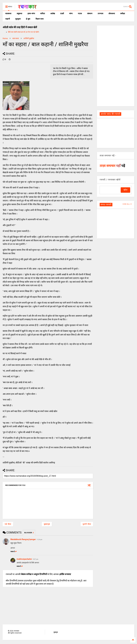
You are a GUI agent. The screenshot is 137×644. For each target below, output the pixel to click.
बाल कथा (16, 38)
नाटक (80, 14)
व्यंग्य (71, 14)
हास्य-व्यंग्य (31, 14)
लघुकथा (19, 14)
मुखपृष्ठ (56, 632)
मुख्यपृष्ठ (47, 524)
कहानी (8, 19)
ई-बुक (28, 19)
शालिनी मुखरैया (29, 38)
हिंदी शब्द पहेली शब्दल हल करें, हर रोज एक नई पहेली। (24, 32)
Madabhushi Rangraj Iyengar (23, 539)
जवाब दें (14, 552)
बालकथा (8, 14)
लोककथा (112, 14)
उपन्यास (100, 14)
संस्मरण (90, 14)
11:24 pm (39, 540)
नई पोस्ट (8, 524)
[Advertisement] (116, 66)
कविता (43, 14)
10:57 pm (35, 559)
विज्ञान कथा (40, 19)
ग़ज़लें (62, 14)
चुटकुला (18, 19)
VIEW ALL (127, 204)
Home (5, 38)
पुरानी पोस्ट (87, 524)
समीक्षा (123, 14)
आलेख (53, 14)
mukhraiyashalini (24, 559)
